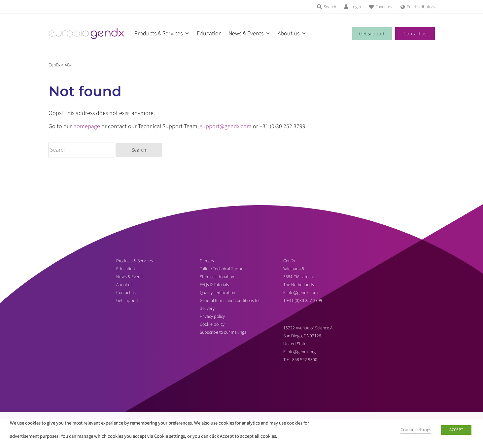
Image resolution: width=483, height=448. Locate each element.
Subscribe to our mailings (223, 332)
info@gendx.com (302, 293)
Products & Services (158, 34)
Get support (372, 34)
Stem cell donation (217, 277)
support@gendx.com (226, 126)
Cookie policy (212, 324)
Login (356, 7)
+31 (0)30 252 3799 (305, 301)
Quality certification (217, 293)
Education (209, 34)
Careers (207, 261)
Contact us (415, 34)
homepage (87, 126)
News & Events (246, 34)
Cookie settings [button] (416, 430)
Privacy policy (212, 317)
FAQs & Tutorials (214, 285)
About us (289, 34)
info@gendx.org (301, 352)
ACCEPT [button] (456, 430)
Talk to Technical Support (223, 269)
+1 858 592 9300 (302, 360)
